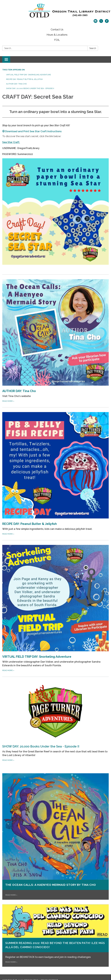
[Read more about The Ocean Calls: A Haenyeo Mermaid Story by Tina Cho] (55, 836)
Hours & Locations (57, 35)
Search (93, 48)
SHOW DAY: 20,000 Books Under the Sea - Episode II (30, 88)
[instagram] (96, 22)
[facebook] (107, 22)
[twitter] (101, 22)
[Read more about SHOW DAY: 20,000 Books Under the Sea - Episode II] (55, 722)
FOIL (57, 40)
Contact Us (57, 30)
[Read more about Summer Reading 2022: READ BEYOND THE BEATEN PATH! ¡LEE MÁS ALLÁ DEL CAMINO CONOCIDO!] (55, 935)
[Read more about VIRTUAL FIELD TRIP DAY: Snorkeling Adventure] (55, 608)
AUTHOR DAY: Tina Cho (16, 84)
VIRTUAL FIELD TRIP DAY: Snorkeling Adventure (28, 75)
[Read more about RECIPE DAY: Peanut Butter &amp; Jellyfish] (55, 474)
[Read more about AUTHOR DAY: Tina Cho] (55, 341)
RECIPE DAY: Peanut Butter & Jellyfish (24, 79)
